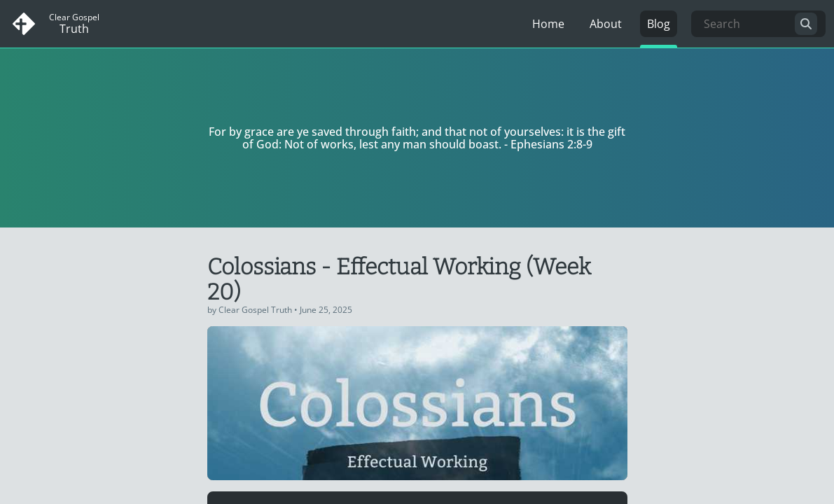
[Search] (758, 24)
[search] (806, 24)
